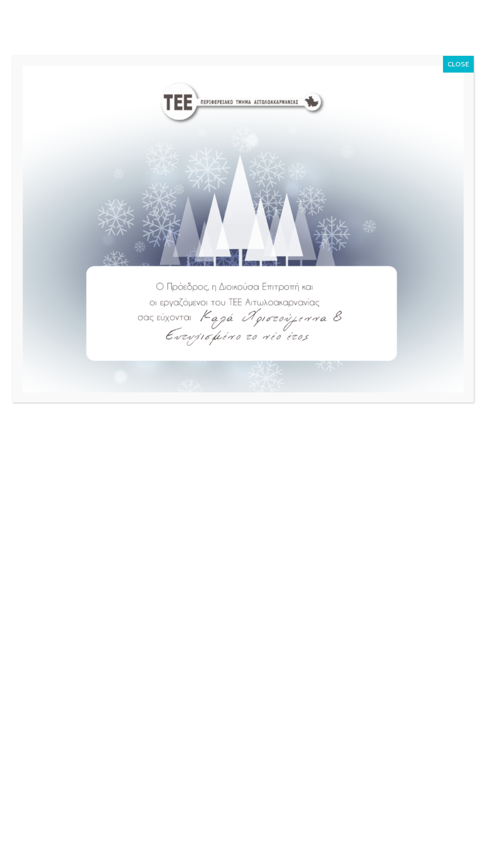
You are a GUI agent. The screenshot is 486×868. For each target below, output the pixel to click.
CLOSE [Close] (458, 64)
